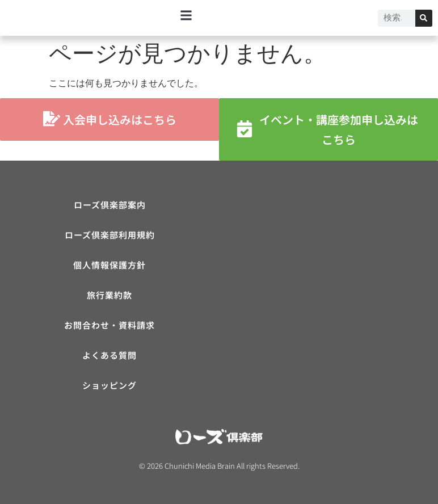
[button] (186, 15)
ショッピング (109, 385)
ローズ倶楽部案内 (110, 205)
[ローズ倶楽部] (328, 280)
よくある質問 (109, 355)
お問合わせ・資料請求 (109, 325)
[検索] (424, 18)
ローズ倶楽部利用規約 (110, 235)
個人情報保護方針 (109, 265)
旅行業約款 (109, 295)
